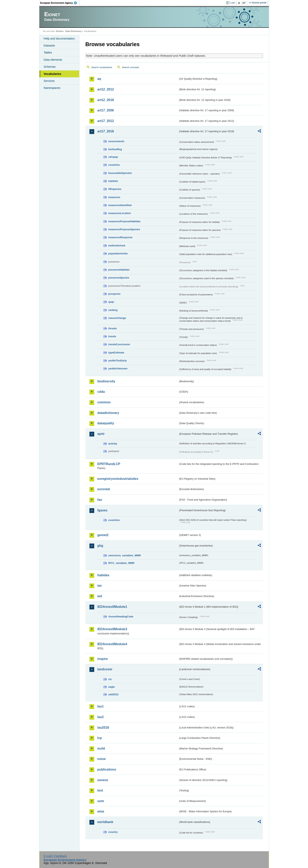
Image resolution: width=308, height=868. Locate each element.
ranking (113, 310)
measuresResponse (120, 237)
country (113, 832)
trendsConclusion (119, 344)
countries (114, 165)
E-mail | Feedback (55, 856)
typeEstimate (116, 353)
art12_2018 (106, 100)
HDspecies (115, 189)
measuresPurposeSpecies (124, 229)
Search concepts (131, 67)
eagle (112, 687)
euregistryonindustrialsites (118, 479)
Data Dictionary (73, 31)
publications (107, 769)
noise (102, 759)
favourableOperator (120, 173)
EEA (60, 3)
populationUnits (118, 253)
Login (233, 3)
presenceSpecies (119, 278)
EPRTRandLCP (109, 464)
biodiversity (106, 381)
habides (103, 575)
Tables (48, 53)
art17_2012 (106, 121)
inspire (103, 659)
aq (99, 79)
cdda (101, 392)
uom (101, 801)
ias (100, 586)
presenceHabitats (119, 270)
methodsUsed (117, 246)
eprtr (101, 434)
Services (49, 81)
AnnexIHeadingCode (121, 617)
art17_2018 (106, 131)
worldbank (105, 822)
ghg (100, 546)
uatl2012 (113, 694)
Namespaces (52, 88)
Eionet (59, 31)
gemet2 (103, 535)
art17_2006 (106, 110)
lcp (100, 738)
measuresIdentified (120, 205)
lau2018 (103, 728)
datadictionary (108, 413)
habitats (113, 181)
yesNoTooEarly (118, 361)
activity (113, 444)
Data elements (53, 60)
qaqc (111, 302)
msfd (101, 748)
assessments (116, 141)
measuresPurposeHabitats (124, 221)
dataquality (106, 423)
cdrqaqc (113, 157)
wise (101, 811)
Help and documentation (59, 39)
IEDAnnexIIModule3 (112, 629)
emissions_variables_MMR (125, 555)
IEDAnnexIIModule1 (112, 607)
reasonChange (117, 318)
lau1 (101, 706)
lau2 (101, 717)
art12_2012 (106, 89)
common (104, 402)
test (100, 790)
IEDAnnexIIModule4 (112, 644)
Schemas (50, 67)
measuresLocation (120, 213)
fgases (103, 510)
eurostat (104, 489)
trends (112, 336)
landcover (105, 669)
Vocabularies (53, 74)
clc (110, 679)
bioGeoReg (115, 149)
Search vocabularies (102, 67)
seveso (103, 780)
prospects (114, 294)
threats (113, 328)
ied (100, 596)
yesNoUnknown (118, 369)
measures (114, 197)
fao (100, 500)
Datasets (49, 46)
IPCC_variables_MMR (121, 563)
